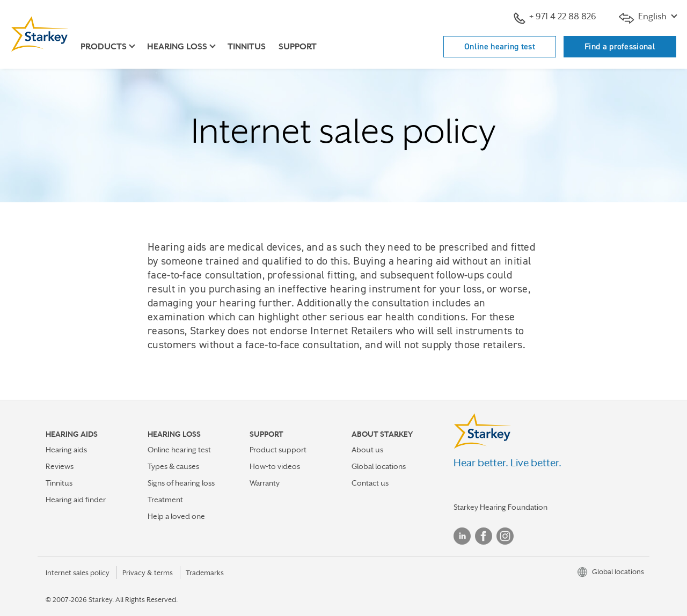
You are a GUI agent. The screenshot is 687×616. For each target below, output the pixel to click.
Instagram (505, 536)
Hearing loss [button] (177, 47)
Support (298, 47)
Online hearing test (500, 46)
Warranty (265, 483)
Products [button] (104, 47)
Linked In (462, 536)
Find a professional (620, 46)
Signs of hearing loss (181, 483)
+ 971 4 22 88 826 (555, 18)
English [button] (644, 17)
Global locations (379, 466)
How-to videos (275, 466)
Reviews (60, 466)
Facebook (484, 536)
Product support (278, 450)
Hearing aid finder (76, 500)
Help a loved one (176, 516)
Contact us (370, 483)
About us (367, 450)
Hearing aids (66, 450)
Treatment (165, 500)
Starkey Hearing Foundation (500, 507)
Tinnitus (247, 47)
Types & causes (173, 466)
